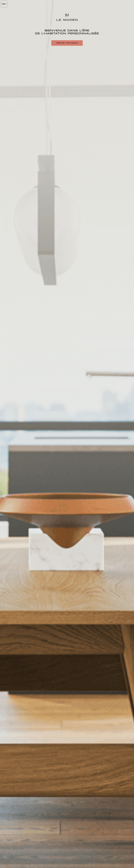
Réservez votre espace (67, 43)
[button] (4, 4)
